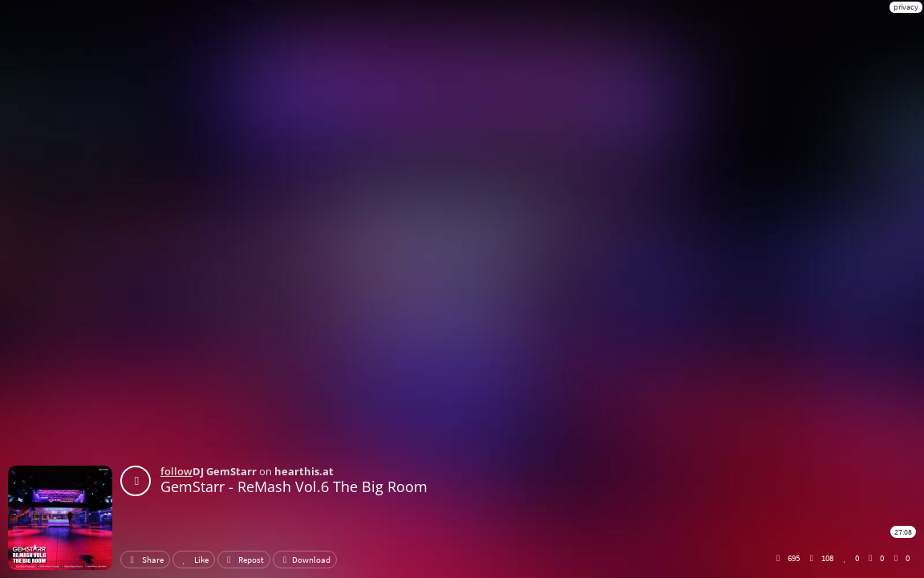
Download (305, 560)
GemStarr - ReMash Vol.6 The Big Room (294, 486)
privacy (906, 7)
